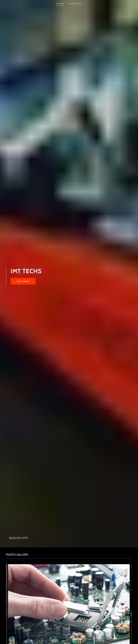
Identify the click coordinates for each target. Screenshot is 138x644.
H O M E (60, 4)
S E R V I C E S (75, 4)
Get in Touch (23, 281)
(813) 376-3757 (19, 538)
